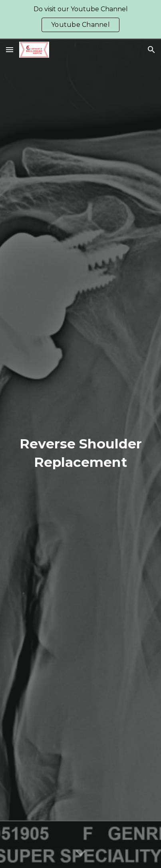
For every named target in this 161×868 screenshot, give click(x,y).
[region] (80, 19)
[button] (10, 49)
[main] (81, 453)
